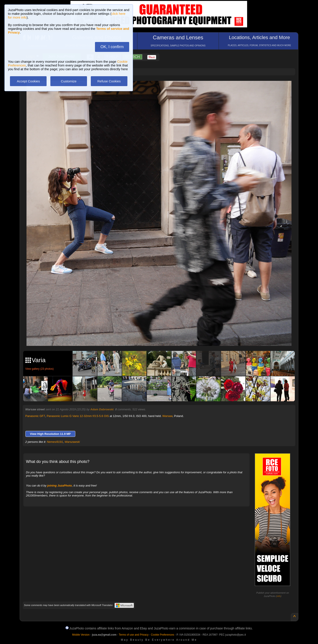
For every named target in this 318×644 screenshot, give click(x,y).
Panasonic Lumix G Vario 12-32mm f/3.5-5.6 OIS (78, 416)
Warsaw (167, 416)
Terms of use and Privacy (134, 635)
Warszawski (72, 442)
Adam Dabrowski (102, 409)
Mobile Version (81, 635)
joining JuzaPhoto (60, 486)
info (279, 596)
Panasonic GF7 (35, 416)
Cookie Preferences (162, 635)
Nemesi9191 (55, 442)
